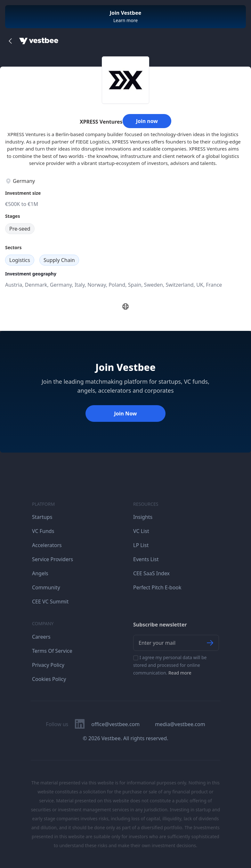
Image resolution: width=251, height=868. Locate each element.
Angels (40, 573)
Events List (146, 559)
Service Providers (53, 559)
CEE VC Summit (50, 602)
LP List (141, 545)
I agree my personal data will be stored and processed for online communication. (170, 665)
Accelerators (47, 545)
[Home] (39, 41)
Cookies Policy (49, 679)
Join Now (125, 414)
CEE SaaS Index (151, 573)
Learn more (125, 20)
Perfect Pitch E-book (157, 587)
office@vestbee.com (115, 724)
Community (46, 587)
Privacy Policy (48, 665)
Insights (143, 517)
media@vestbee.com (180, 724)
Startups (42, 517)
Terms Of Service (52, 651)
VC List (141, 531)
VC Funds (43, 531)
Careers (41, 637)
